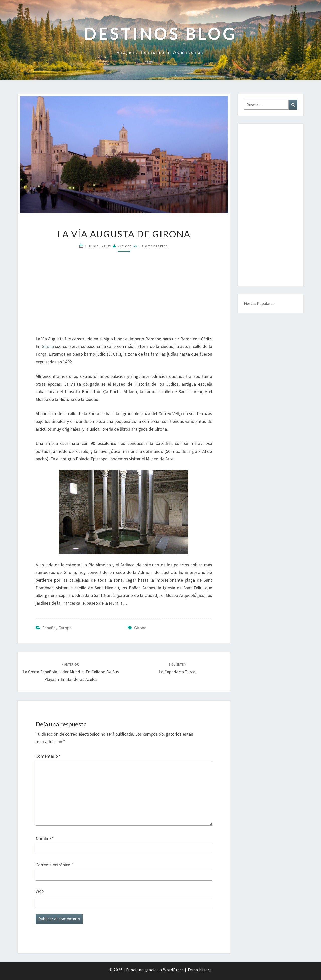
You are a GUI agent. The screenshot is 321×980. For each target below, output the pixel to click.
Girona (48, 346)
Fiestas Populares (259, 303)
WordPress (173, 970)
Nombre (45, 838)
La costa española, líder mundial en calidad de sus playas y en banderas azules (71, 672)
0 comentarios (153, 246)
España (49, 628)
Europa (65, 628)
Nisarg (206, 970)
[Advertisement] (124, 297)
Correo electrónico (55, 865)
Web (40, 891)
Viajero (125, 246)
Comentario (48, 756)
